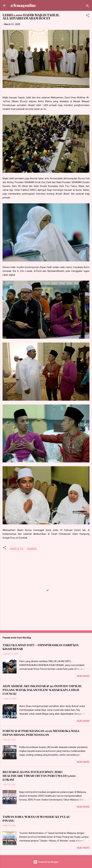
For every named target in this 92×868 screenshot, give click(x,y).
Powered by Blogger (46, 862)
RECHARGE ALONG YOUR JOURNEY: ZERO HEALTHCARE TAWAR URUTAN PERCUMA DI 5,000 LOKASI (39, 776)
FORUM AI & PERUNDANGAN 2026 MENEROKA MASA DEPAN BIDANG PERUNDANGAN (41, 733)
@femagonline (23, 5)
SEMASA (32, 549)
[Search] (88, 6)
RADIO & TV (17, 549)
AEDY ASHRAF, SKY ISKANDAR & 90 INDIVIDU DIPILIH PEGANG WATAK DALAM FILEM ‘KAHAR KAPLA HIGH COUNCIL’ (42, 690)
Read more (83, 676)
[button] (88, 16)
